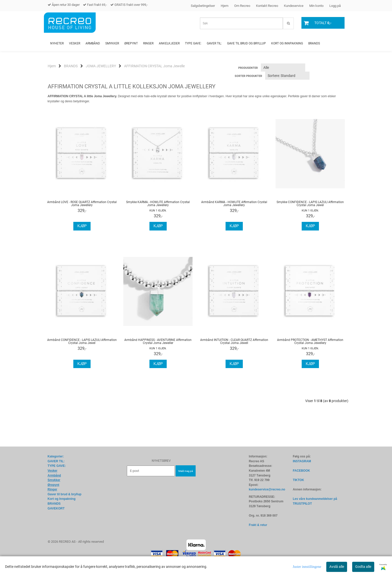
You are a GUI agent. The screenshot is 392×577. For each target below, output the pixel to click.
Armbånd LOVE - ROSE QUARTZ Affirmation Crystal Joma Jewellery (82, 204)
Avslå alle (337, 567)
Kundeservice (294, 6)
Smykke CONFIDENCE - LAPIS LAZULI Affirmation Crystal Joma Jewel (310, 204)
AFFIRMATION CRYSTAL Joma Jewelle (154, 66)
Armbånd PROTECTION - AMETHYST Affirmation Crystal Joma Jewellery (310, 341)
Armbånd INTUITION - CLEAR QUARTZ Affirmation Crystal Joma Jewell (234, 341)
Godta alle (363, 567)
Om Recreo (242, 6)
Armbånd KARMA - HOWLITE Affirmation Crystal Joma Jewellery (234, 204)
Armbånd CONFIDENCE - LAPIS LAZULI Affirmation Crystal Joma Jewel (82, 341)
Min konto (316, 6)
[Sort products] (287, 76)
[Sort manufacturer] (283, 68)
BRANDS (71, 66)
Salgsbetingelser (203, 6)
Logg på (335, 6)
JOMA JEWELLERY (101, 66)
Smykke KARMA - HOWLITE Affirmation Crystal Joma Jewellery (158, 204)
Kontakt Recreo (267, 6)
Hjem (225, 6)
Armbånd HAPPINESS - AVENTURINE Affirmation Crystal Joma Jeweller (158, 341)
